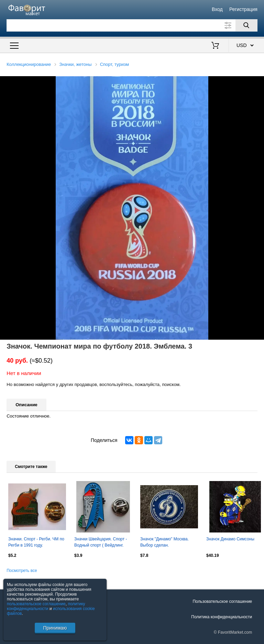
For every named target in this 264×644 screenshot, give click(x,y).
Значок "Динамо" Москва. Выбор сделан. (164, 542)
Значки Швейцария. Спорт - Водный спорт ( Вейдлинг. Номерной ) (101, 543)
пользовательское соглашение (36, 604)
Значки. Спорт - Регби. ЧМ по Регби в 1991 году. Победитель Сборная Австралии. (36, 543)
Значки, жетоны (76, 64)
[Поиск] (246, 25)
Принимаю (55, 628)
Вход (217, 9)
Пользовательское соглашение (222, 601)
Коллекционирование (29, 64)
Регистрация (243, 9)
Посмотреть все (22, 571)
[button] (258, 82)
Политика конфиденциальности (222, 617)
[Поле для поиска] (132, 25)
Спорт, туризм (114, 64)
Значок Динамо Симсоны (230, 539)
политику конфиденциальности (46, 606)
